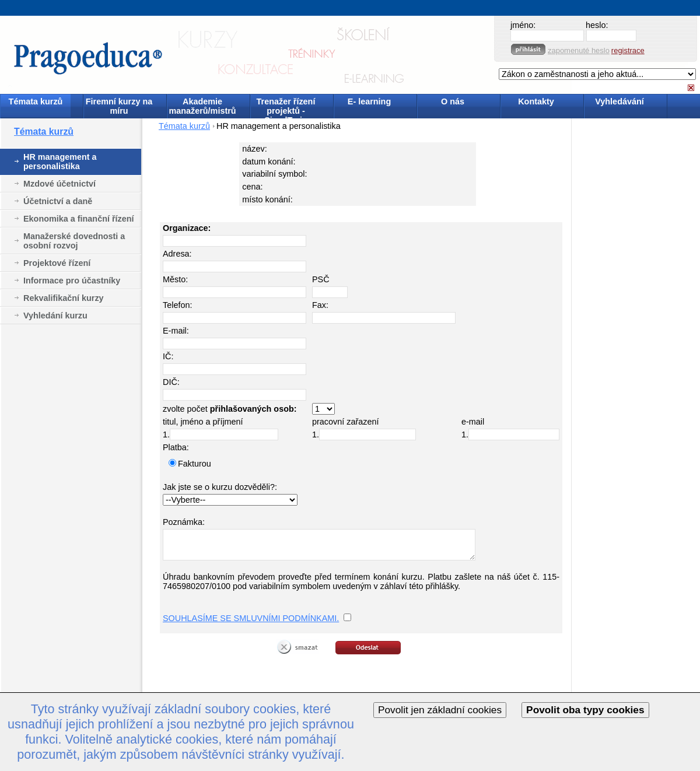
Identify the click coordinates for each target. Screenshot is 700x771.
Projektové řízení (57, 263)
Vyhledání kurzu (55, 316)
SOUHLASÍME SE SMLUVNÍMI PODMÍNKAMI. (251, 618)
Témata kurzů (36, 101)
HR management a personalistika (60, 162)
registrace (628, 50)
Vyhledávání (619, 101)
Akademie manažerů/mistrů (202, 106)
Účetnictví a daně (58, 201)
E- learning (369, 101)
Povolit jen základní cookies (440, 710)
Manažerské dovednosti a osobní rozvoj (74, 241)
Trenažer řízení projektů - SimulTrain (286, 107)
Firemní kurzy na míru (119, 106)
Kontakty (536, 101)
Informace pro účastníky (72, 281)
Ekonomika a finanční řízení (79, 219)
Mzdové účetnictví (60, 184)
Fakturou (195, 464)
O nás (453, 101)
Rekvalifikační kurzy (64, 298)
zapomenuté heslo (579, 50)
